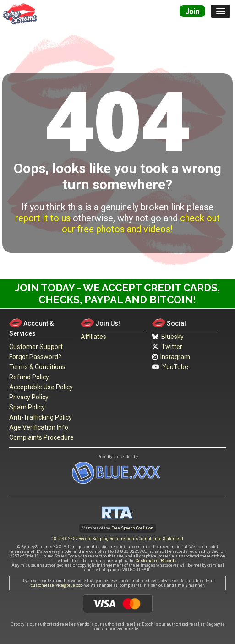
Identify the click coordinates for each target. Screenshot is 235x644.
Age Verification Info (39, 427)
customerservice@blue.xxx (56, 585)
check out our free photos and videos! (141, 224)
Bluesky (168, 337)
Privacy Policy (29, 397)
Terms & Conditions (37, 367)
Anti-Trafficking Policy (41, 417)
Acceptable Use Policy (41, 387)
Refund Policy (29, 377)
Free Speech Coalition (132, 528)
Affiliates (93, 337)
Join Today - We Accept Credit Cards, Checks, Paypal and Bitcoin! (117, 294)
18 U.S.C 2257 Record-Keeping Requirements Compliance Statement (117, 539)
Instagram (171, 357)
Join (192, 11)
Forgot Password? (35, 357)
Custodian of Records (156, 561)
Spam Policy (27, 407)
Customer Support (36, 347)
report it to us (43, 218)
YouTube (170, 367)
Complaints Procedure (41, 437)
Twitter (167, 347)
